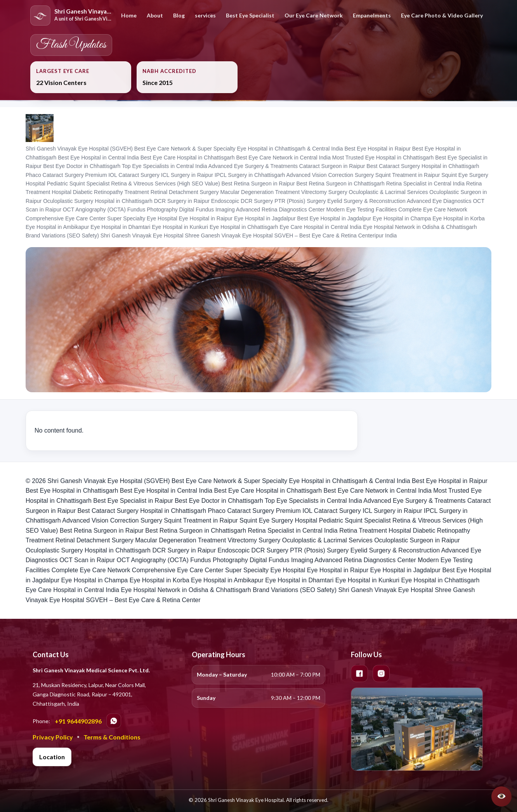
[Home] (72, 16)
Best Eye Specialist (250, 15)
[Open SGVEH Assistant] (501, 796)
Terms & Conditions (112, 737)
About (155, 15)
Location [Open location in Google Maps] (52, 757)
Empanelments (372, 15)
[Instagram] (381, 673)
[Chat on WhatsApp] (114, 721)
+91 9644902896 (78, 721)
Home (129, 15)
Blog (179, 15)
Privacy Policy (53, 737)
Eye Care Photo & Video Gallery (442, 15)
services (205, 15)
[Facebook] (359, 673)
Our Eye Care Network (314, 15)
